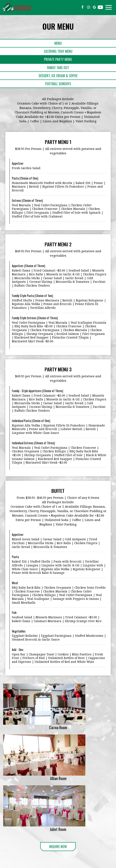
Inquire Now (54, 848)
